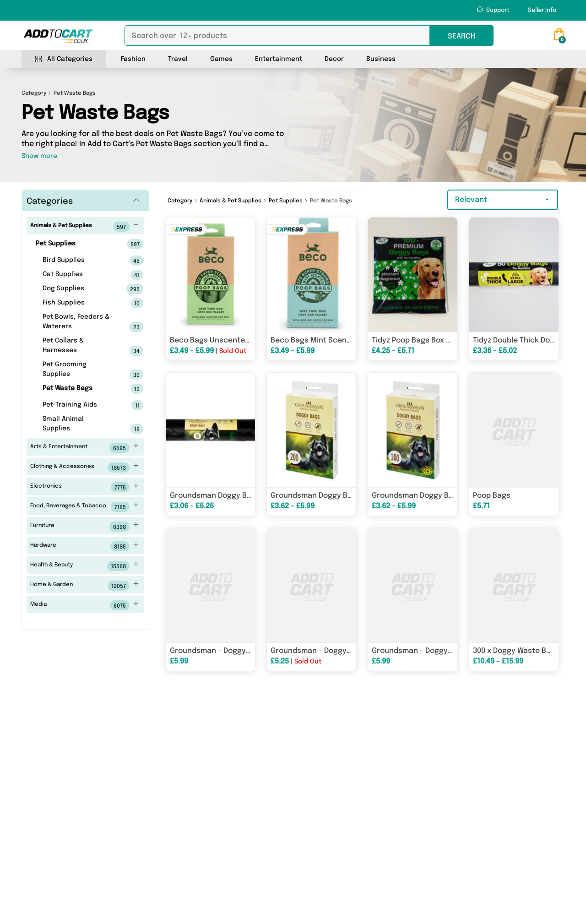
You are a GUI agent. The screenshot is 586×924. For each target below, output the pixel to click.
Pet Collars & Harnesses (79, 347)
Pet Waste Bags (79, 389)
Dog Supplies (79, 289)
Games (221, 59)
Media (84, 605)
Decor (334, 59)
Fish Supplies (79, 303)
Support (493, 10)
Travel (178, 59)
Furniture (84, 527)
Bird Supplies (79, 261)
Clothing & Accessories (84, 467)
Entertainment (279, 59)
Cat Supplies (79, 275)
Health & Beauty (84, 566)
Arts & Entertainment (84, 448)
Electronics (84, 487)
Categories (50, 201)
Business (381, 59)
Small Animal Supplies (79, 425)
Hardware (84, 546)
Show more (39, 156)
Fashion (133, 59)
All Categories (64, 59)
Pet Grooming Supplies (79, 370)
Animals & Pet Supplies (84, 227)
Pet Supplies (75, 244)
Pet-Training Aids (79, 405)
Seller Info (542, 10)
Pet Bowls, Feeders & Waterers (79, 323)
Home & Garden (84, 586)
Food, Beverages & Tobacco (84, 507)
